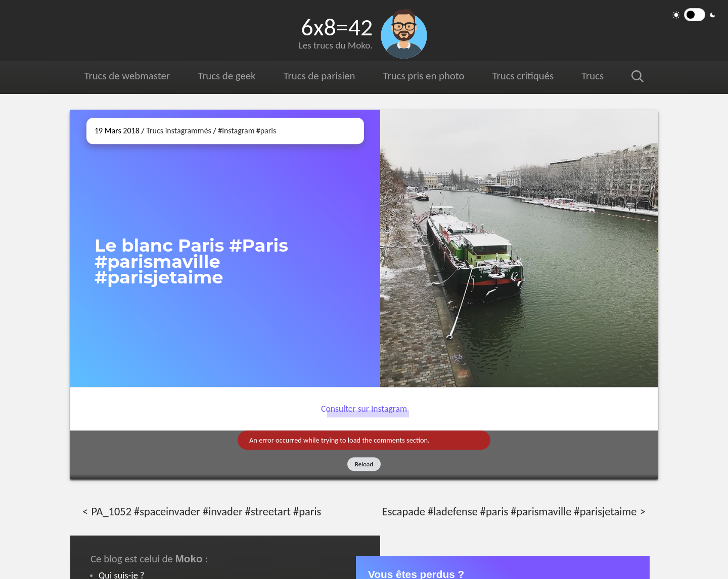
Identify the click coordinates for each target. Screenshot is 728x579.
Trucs (593, 76)
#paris (266, 131)
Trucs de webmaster (127, 76)
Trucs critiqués (522, 76)
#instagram (236, 131)
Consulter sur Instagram (364, 409)
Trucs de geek (226, 76)
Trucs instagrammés (179, 131)
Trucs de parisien (319, 76)
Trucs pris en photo (423, 76)
